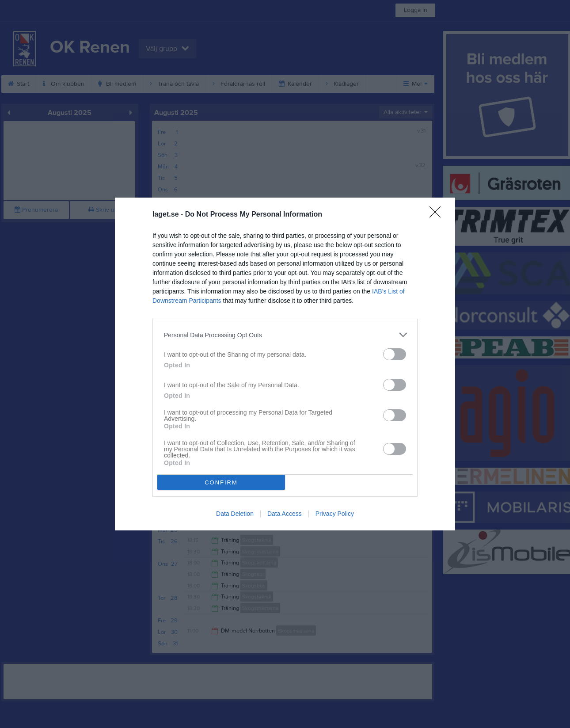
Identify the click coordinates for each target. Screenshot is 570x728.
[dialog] (285, 364)
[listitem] (285, 335)
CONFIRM (221, 482)
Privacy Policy (335, 514)
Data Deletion (235, 514)
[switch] (395, 354)
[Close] (438, 215)
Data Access (285, 514)
